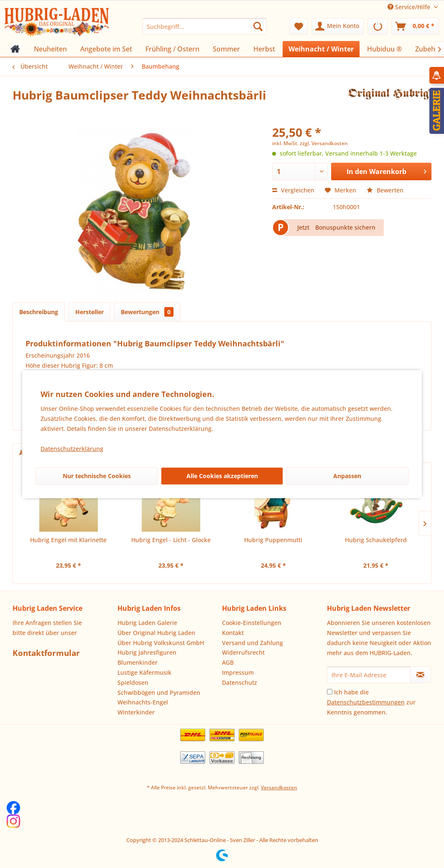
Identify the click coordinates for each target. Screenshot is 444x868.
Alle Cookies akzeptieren (222, 476)
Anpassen (347, 476)
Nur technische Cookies (97, 476)
